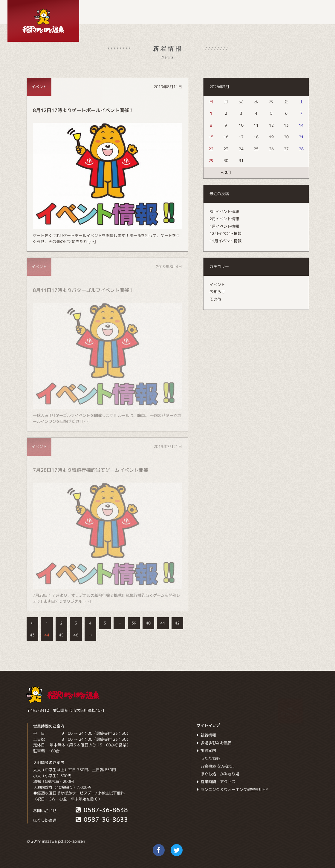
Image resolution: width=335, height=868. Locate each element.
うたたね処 (210, 758)
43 (32, 635)
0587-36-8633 (102, 819)
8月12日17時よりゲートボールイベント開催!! (83, 110)
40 (148, 623)
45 (61, 635)
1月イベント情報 (224, 226)
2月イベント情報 (224, 219)
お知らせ (217, 292)
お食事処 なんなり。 (219, 766)
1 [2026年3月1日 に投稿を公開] (211, 113)
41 (163, 623)
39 (134, 623)
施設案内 (206, 751)
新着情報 (206, 735)
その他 (215, 299)
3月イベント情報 (224, 212)
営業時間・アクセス (216, 782)
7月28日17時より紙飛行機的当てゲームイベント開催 (91, 470)
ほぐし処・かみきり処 (220, 774)
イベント (217, 284)
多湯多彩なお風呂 (214, 743)
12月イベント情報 (225, 233)
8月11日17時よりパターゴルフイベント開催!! (83, 290)
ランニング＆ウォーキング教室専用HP (232, 789)
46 (76, 635)
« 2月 (226, 172)
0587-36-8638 (102, 810)
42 (177, 623)
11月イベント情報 (225, 241)
